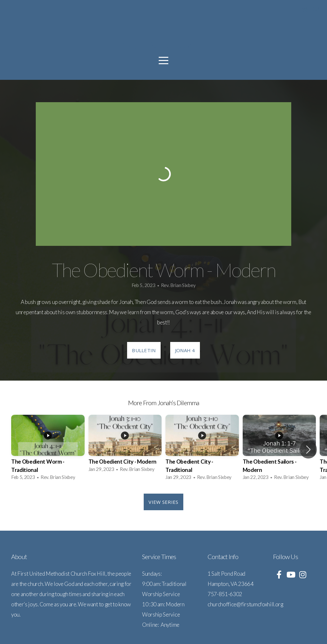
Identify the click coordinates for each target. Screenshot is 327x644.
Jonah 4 (185, 350)
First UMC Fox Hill (163, 44)
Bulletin (144, 350)
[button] (308, 450)
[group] (48, 449)
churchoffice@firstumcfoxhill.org (245, 604)
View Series (163, 502)
